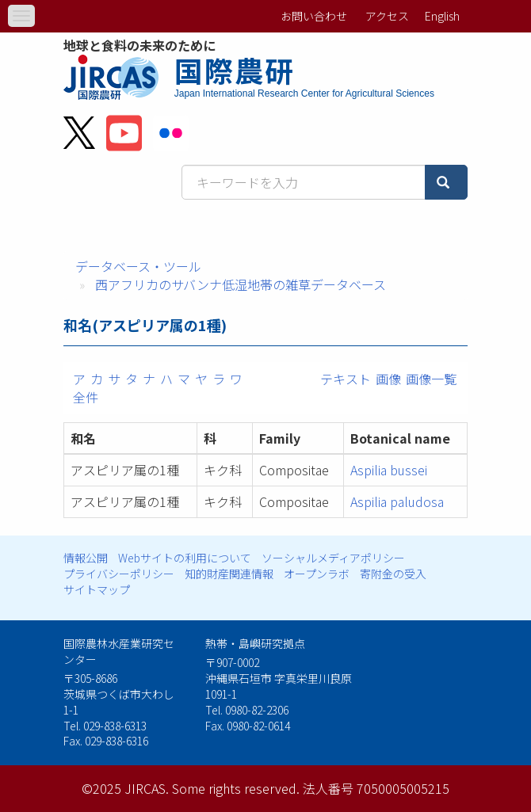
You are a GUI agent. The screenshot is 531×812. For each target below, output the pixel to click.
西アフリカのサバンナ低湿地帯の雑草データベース (241, 284)
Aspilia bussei (389, 470)
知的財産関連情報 (229, 574)
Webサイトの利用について (185, 558)
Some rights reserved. (236, 788)
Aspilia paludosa (397, 501)
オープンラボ (317, 574)
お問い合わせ (314, 16)
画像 (388, 379)
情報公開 (86, 558)
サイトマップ (97, 589)
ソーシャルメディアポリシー (333, 558)
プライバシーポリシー (119, 574)
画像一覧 (431, 379)
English (442, 16)
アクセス (387, 16)
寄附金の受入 (393, 574)
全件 (86, 397)
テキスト (346, 379)
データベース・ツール (138, 266)
